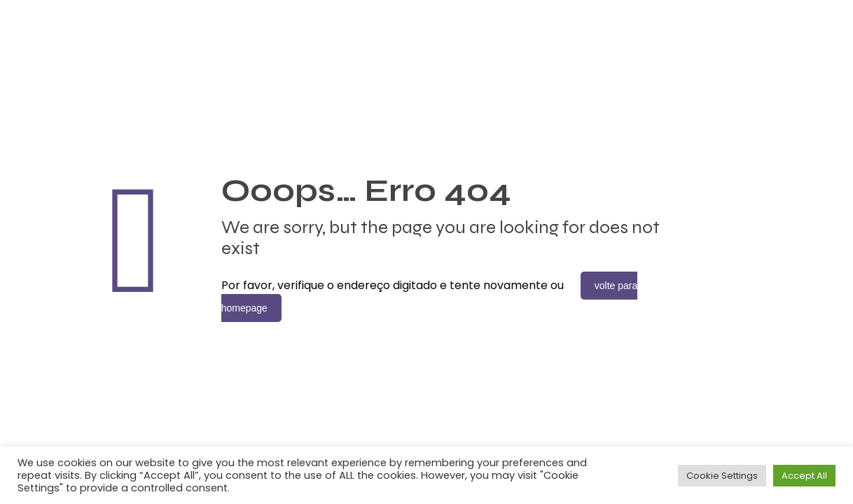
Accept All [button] (804, 476)
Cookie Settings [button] (722, 476)
